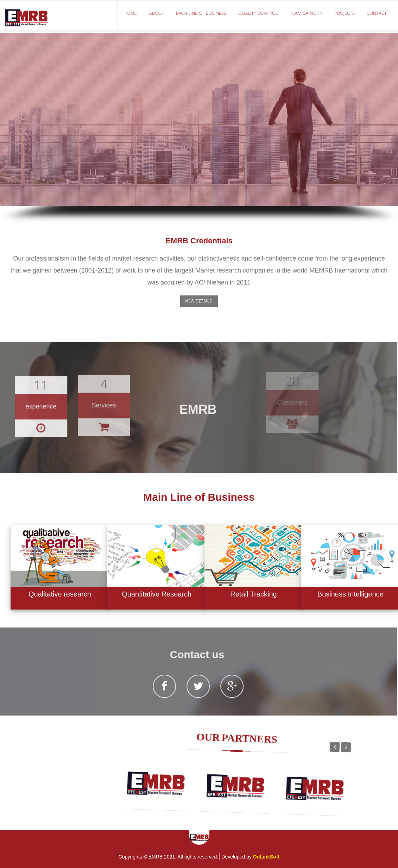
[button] (199, 301)
